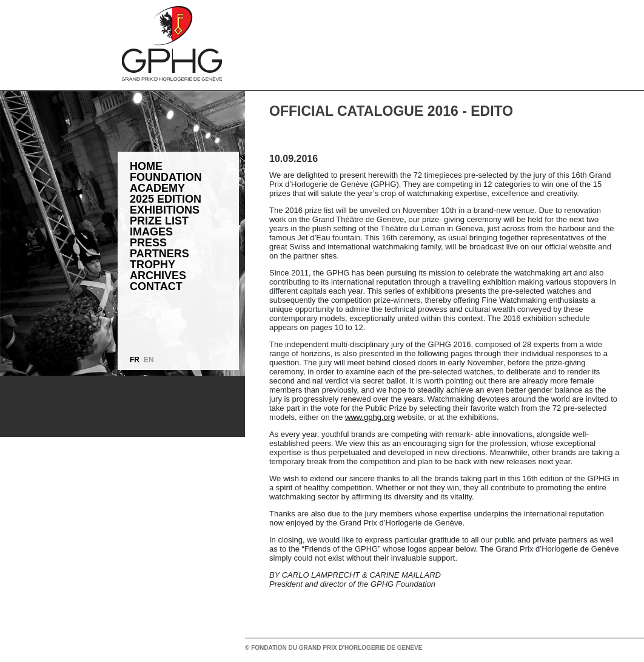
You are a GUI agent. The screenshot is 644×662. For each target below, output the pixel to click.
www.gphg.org (370, 417)
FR (135, 360)
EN (149, 360)
